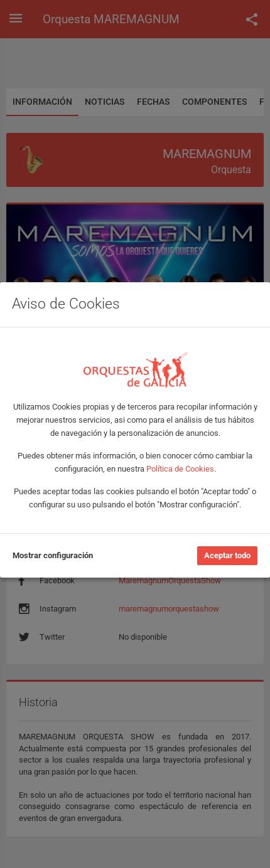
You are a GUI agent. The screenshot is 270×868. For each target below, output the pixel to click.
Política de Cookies (180, 469)
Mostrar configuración (53, 555)
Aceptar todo (227, 555)
